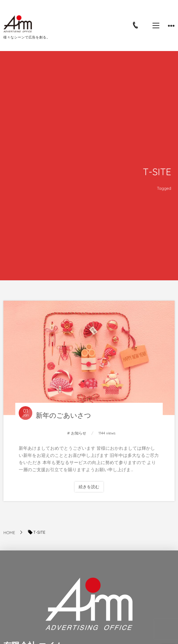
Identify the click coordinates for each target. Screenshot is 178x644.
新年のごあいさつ (63, 415)
